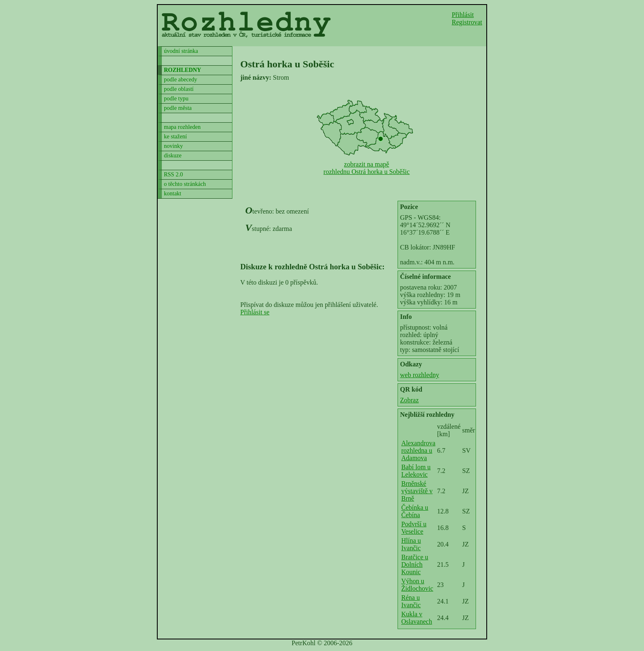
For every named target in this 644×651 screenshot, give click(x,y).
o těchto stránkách (185, 184)
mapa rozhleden (182, 127)
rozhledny (182, 70)
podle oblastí (179, 89)
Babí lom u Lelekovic (416, 471)
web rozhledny (420, 375)
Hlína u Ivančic (411, 544)
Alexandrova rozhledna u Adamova (418, 450)
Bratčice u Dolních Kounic (415, 564)
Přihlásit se (255, 312)
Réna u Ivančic (411, 601)
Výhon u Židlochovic (417, 585)
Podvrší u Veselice (414, 528)
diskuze (173, 156)
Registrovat (467, 22)
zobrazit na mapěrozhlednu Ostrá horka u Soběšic (367, 168)
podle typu (176, 99)
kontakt (173, 194)
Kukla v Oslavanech (417, 618)
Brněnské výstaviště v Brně (417, 491)
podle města (178, 108)
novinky (173, 146)
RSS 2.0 (173, 175)
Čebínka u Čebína (415, 511)
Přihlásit (463, 15)
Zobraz (409, 400)
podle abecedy (180, 80)
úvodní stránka (181, 51)
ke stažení (175, 137)
